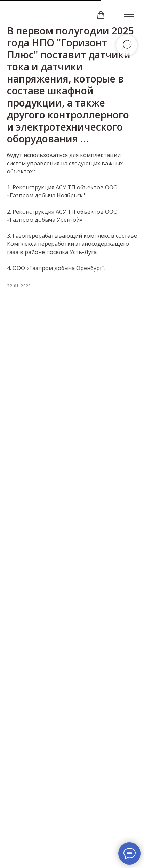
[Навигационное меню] (129, 16)
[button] (101, 15)
